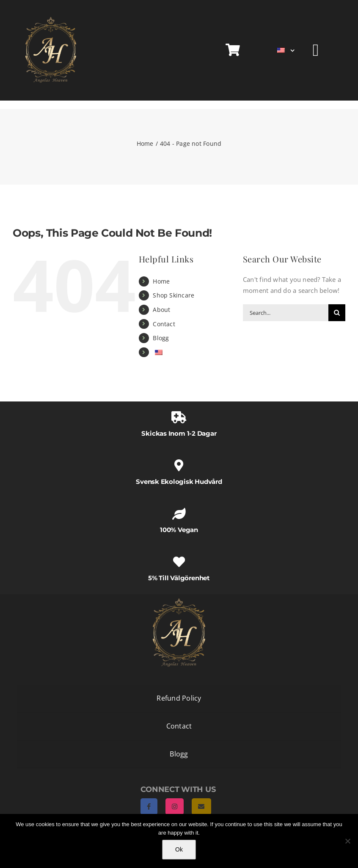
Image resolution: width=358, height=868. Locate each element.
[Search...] (286, 313)
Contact (164, 324)
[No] (347, 841)
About (161, 310)
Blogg (161, 338)
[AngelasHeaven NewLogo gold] (179, 601)
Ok (179, 849)
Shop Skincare (173, 295)
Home (161, 281)
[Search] (337, 313)
